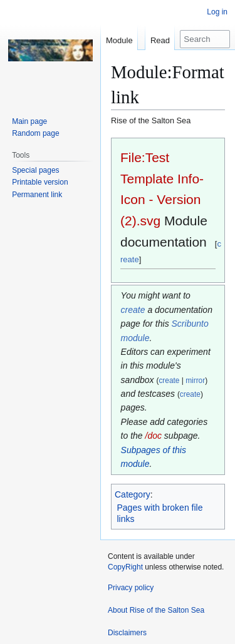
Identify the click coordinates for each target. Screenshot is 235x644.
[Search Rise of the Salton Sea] (205, 39)
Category (133, 494)
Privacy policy (131, 588)
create (133, 310)
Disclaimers (127, 633)
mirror (195, 381)
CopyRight (125, 567)
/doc (154, 436)
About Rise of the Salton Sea (156, 610)
